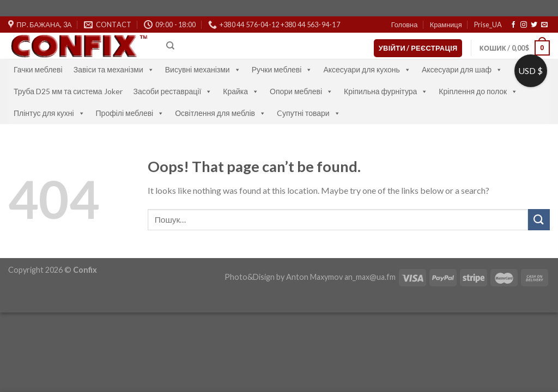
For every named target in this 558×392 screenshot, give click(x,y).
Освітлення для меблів (220, 113)
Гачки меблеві (38, 69)
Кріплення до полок (478, 91)
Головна (405, 24)
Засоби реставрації (173, 91)
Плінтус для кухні (49, 113)
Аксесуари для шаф (462, 69)
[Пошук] (170, 46)
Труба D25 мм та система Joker (68, 91)
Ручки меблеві (282, 69)
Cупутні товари (309, 113)
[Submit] (539, 220)
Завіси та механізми (114, 69)
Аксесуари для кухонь (367, 69)
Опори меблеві (301, 91)
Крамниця (446, 24)
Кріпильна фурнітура (386, 91)
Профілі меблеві (130, 113)
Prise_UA (488, 24)
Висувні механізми (203, 69)
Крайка (241, 91)
